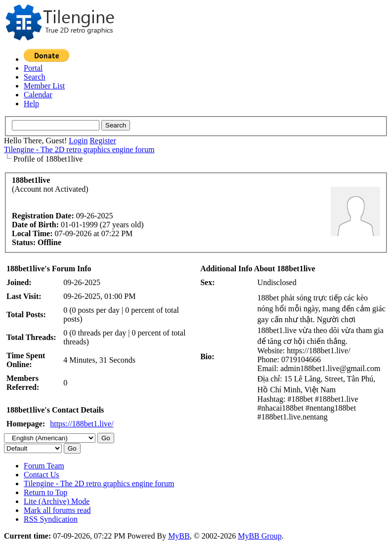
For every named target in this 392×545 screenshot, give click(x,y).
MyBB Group (260, 536)
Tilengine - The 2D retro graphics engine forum (79, 149)
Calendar (38, 95)
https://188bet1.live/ (82, 424)
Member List (44, 86)
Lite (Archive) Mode (57, 501)
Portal (33, 68)
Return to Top (45, 492)
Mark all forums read (57, 510)
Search (35, 77)
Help (31, 104)
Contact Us (42, 475)
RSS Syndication (51, 519)
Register (103, 141)
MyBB (179, 536)
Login (78, 141)
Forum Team (44, 466)
